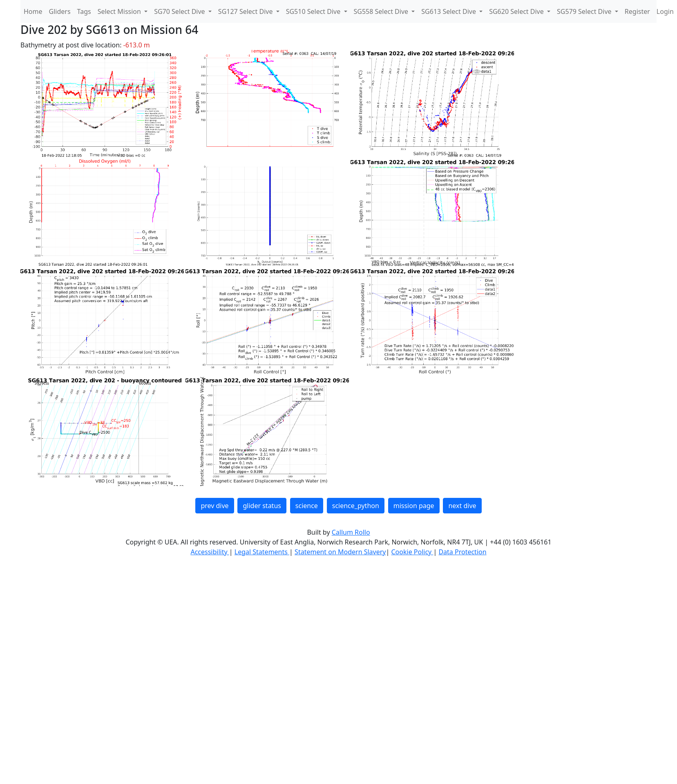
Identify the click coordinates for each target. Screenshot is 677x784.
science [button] (307, 506)
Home (33, 11)
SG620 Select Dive (517, 11)
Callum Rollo (351, 532)
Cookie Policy (412, 552)
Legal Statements (262, 552)
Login (665, 11)
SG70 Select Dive (180, 11)
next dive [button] (462, 506)
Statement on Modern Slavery (340, 552)
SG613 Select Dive (449, 11)
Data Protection (462, 552)
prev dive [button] (214, 506)
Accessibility (210, 552)
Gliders (60, 11)
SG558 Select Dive (382, 11)
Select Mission (120, 11)
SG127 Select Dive (246, 11)
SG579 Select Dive (585, 11)
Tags (84, 11)
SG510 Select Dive (314, 11)
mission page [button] (414, 506)
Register (637, 11)
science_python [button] (356, 506)
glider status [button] (262, 506)
